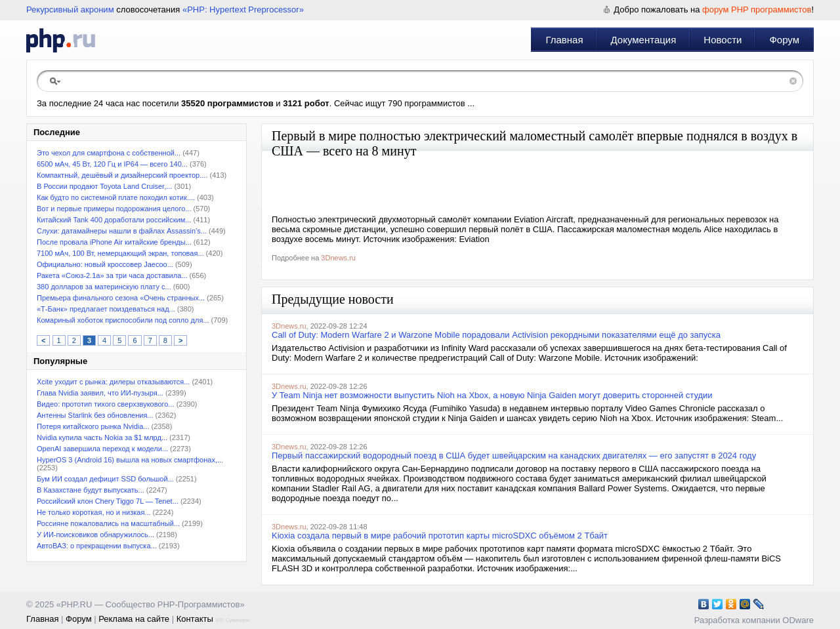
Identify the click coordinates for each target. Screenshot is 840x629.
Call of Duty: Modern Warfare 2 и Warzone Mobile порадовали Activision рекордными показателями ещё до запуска (496, 335)
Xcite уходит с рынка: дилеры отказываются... (113, 382)
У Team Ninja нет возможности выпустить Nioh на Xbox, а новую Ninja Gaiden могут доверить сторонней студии (492, 395)
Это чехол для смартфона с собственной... (109, 153)
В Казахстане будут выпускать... (91, 490)
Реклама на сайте (134, 619)
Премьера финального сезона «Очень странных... (121, 298)
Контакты (195, 619)
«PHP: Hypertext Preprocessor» (243, 10)
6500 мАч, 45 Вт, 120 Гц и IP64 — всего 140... (112, 164)
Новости (723, 40)
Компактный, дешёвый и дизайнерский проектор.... (122, 175)
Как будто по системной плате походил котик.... (116, 197)
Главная (564, 40)
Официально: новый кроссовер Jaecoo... (105, 264)
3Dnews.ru (338, 258)
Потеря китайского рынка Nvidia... (93, 426)
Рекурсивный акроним (70, 10)
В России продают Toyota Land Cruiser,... (104, 186)
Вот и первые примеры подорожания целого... (114, 209)
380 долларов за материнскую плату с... (104, 287)
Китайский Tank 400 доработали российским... (114, 220)
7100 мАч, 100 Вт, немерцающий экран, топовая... (120, 253)
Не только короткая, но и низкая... (94, 512)
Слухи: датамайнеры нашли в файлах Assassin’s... (122, 231)
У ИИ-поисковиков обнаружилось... (95, 535)
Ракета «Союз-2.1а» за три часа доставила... (112, 275)
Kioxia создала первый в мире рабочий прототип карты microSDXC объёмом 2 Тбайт (440, 536)
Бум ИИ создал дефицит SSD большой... (105, 479)
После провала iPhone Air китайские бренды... (114, 242)
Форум (784, 40)
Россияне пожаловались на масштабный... (108, 523)
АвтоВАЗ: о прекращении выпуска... (97, 546)
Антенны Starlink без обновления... (95, 415)
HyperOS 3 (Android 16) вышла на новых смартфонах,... (130, 460)
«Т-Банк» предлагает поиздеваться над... (106, 309)
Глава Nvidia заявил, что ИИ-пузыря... (100, 393)
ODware (798, 620)
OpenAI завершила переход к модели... (102, 449)
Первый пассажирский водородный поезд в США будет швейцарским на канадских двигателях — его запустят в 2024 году (514, 456)
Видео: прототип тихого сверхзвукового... (106, 404)
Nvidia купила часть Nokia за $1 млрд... (102, 437)
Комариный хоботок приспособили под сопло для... (123, 320)
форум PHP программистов (757, 10)
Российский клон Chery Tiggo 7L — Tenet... (108, 501)
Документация (644, 40)
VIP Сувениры (232, 620)
